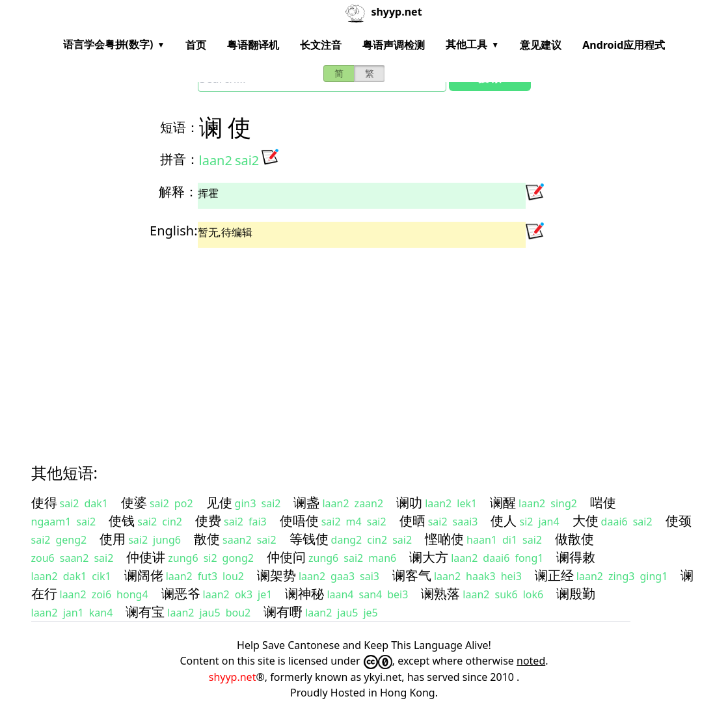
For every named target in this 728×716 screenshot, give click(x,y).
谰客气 (412, 575)
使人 (504, 521)
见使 (219, 502)
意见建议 (541, 45)
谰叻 (409, 502)
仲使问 (286, 557)
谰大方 (429, 557)
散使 (207, 539)
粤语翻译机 (253, 45)
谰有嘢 (283, 612)
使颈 (679, 521)
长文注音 (321, 45)
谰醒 (503, 502)
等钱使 (309, 539)
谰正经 (554, 575)
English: (173, 231)
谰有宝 (145, 612)
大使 (586, 521)
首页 (196, 45)
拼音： (180, 159)
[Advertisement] (364, 344)
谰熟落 (440, 593)
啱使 (603, 502)
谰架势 (276, 575)
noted (531, 661)
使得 (44, 502)
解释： (178, 192)
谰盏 (306, 502)
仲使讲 (146, 557)
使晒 (412, 521)
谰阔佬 (144, 575)
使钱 (122, 521)
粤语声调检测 (394, 45)
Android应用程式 (624, 45)
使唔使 (299, 521)
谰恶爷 (181, 593)
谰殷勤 (576, 593)
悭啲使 (444, 539)
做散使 (574, 539)
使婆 (134, 502)
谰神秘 (304, 593)
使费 (208, 521)
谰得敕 (576, 557)
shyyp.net (233, 677)
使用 (113, 539)
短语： (180, 127)
